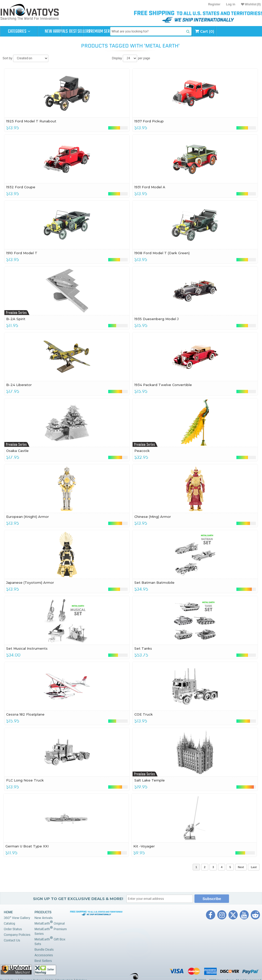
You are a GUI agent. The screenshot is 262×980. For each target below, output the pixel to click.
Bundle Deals (44, 950)
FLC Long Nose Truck (25, 780)
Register (214, 4)
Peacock (142, 451)
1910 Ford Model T (22, 253)
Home (8, 912)
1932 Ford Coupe (21, 187)
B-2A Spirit (16, 319)
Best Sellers (94, 31)
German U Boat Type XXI (27, 846)
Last (254, 867)
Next (241, 867)
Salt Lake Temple (150, 780)
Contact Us (12, 940)
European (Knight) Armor (28, 517)
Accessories (44, 955)
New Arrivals (56, 31)
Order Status (13, 929)
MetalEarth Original (50, 923)
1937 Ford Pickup (149, 121)
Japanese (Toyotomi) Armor (30, 582)
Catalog (9, 924)
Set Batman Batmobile (154, 582)
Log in (231, 4)
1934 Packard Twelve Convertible (163, 385)
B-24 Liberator (19, 385)
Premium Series (131, 31)
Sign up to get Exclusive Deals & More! (78, 899)
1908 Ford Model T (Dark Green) (162, 253)
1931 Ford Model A (150, 187)
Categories (19, 31)
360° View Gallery (17, 918)
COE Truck (144, 714)
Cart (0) (245, 31)
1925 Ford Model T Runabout (31, 121)
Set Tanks (143, 648)
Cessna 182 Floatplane (25, 714)
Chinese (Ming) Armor (153, 517)
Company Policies (17, 935)
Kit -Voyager (144, 846)
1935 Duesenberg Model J (156, 319)
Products (43, 912)
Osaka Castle (17, 451)
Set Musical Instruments (27, 648)
